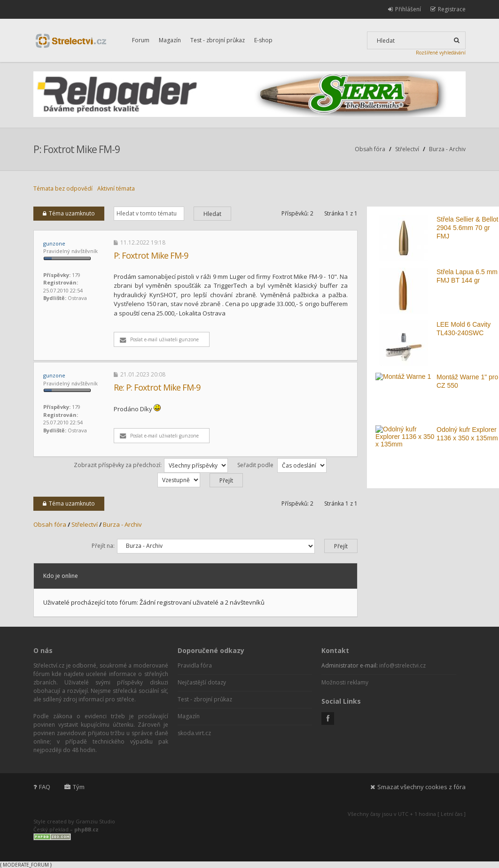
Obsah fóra (370, 149)
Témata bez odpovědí (63, 188)
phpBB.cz (86, 829)
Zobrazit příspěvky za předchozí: (151, 465)
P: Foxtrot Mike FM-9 (77, 149)
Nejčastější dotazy (202, 682)
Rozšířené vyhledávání (441, 53)
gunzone (54, 243)
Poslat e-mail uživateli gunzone (159, 339)
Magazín (170, 40)
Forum (141, 40)
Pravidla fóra (195, 665)
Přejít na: (103, 546)
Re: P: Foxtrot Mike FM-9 (157, 387)
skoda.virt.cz (194, 733)
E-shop (263, 40)
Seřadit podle (282, 465)
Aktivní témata (116, 188)
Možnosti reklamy (345, 682)
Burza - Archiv (447, 149)
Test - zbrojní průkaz (218, 40)
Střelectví (407, 149)
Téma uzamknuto (69, 213)
